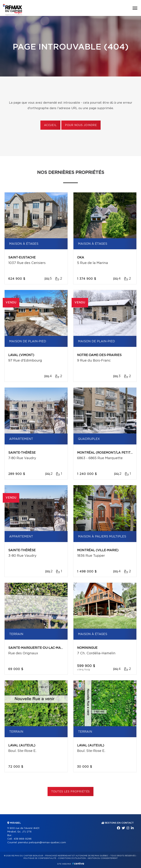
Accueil (50, 125)
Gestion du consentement (103, 858)
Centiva (78, 864)
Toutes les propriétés (71, 792)
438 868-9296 (23, 839)
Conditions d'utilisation (72, 858)
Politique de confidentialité (40, 858)
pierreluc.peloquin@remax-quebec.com (42, 843)
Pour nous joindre (81, 125)
